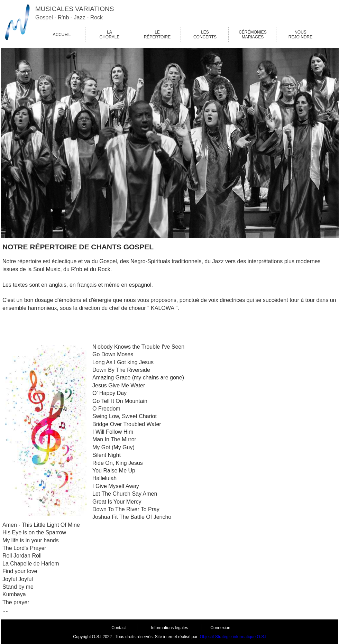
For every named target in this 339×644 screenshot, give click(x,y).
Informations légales (169, 628)
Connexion (220, 628)
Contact (118, 628)
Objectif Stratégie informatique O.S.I (233, 637)
